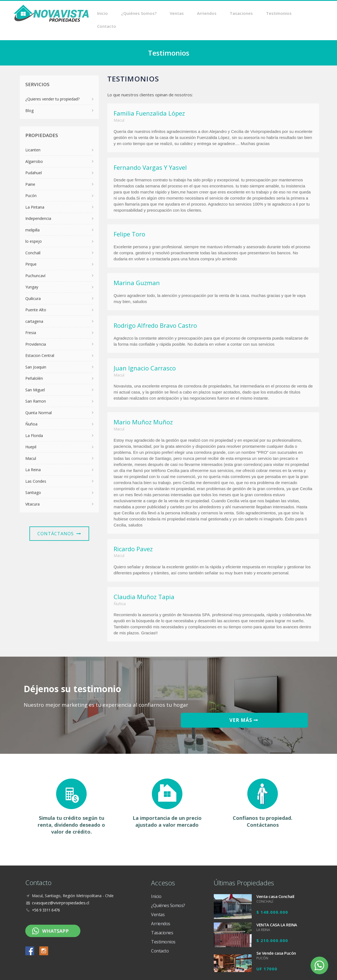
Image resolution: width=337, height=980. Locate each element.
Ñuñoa (31, 411)
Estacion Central (40, 343)
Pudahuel (34, 160)
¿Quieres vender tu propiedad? (52, 86)
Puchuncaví (35, 263)
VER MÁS (277, 690)
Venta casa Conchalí (275, 865)
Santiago (33, 480)
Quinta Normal (39, 400)
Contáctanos (59, 521)
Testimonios (278, 14)
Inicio (121, 14)
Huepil (31, 434)
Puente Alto (36, 297)
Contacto (310, 14)
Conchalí (33, 240)
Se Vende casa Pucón (276, 922)
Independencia (38, 206)
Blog (29, 98)
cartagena (34, 309)
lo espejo (34, 229)
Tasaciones (245, 14)
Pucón (31, 183)
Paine (30, 172)
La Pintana (35, 194)
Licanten (33, 137)
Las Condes (36, 469)
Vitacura (32, 491)
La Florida (34, 423)
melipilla (32, 217)
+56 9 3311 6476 (46, 879)
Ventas (188, 14)
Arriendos (214, 14)
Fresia (31, 320)
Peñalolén (34, 366)
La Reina (33, 457)
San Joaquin (36, 354)
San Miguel (35, 377)
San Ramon (36, 388)
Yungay (32, 274)
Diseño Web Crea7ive (296, 970)
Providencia (36, 331)
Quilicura (33, 286)
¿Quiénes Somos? (154, 14)
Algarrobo (34, 149)
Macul (31, 446)
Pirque (31, 251)
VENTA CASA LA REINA (277, 893)
